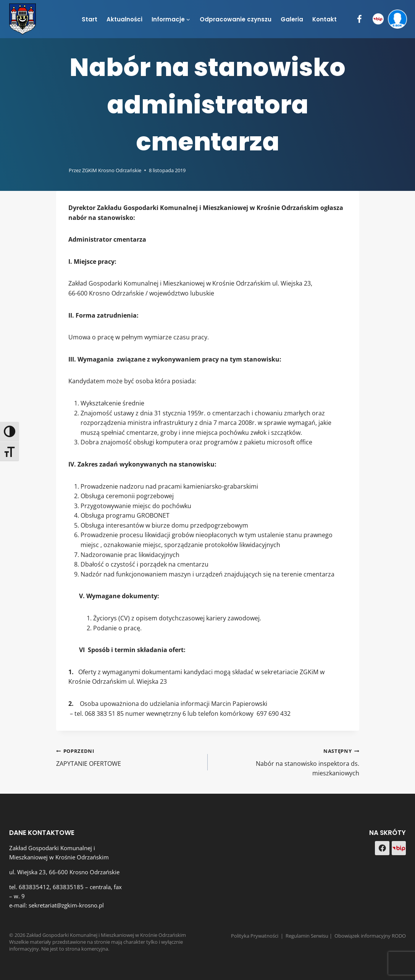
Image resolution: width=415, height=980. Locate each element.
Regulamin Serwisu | (310, 936)
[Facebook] (359, 19)
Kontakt (325, 19)
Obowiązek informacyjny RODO (370, 936)
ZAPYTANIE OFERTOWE (129, 757)
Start (90, 19)
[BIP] (378, 19)
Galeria (292, 19)
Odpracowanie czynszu (236, 19)
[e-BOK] (397, 19)
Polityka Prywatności (255, 936)
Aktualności (124, 19)
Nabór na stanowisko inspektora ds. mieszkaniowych (287, 762)
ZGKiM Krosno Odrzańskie (112, 170)
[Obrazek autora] (61, 170)
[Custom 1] (399, 848)
